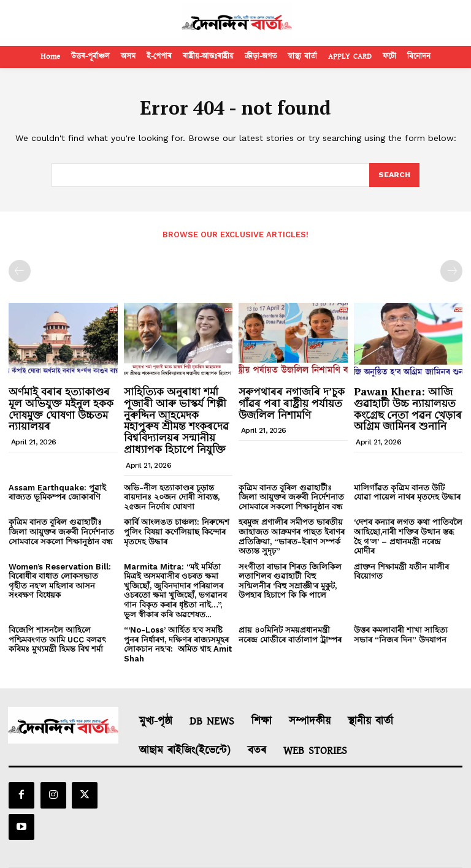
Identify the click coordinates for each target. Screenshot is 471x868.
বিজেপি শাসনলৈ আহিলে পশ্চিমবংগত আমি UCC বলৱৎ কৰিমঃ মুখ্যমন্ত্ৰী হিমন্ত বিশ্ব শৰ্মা (57, 639)
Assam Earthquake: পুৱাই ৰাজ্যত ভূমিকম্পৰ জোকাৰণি (57, 491)
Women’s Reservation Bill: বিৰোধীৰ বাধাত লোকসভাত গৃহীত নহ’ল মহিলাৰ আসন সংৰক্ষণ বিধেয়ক (60, 580)
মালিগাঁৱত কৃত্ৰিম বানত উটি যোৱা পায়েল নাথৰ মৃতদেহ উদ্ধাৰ (407, 491)
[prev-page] (20, 270)
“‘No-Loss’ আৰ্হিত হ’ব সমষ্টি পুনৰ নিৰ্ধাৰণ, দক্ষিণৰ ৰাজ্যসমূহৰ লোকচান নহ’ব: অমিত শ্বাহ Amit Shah (178, 644)
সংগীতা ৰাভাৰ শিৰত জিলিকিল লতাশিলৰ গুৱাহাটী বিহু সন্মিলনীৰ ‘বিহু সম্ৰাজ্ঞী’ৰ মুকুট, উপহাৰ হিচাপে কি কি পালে (290, 580)
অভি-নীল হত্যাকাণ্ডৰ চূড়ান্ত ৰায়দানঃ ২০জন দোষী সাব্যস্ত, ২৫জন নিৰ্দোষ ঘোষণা (172, 496)
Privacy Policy (271, 845)
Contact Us (330, 845)
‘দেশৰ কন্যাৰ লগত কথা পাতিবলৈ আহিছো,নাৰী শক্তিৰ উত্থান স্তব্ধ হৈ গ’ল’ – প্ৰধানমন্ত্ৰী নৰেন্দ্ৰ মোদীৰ (408, 536)
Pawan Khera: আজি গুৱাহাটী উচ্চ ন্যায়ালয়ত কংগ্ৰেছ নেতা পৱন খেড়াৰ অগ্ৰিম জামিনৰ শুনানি (408, 408)
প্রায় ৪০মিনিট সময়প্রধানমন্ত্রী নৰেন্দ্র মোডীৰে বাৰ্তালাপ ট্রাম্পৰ (290, 634)
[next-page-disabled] (451, 270)
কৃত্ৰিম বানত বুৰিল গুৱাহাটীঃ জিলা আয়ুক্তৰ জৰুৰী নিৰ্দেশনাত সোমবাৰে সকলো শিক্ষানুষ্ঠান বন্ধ (291, 496)
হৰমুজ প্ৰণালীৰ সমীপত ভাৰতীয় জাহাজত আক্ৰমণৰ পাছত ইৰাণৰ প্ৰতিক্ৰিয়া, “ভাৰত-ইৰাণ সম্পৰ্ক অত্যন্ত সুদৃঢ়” (292, 536)
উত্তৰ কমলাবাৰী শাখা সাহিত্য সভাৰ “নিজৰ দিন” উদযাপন (401, 634)
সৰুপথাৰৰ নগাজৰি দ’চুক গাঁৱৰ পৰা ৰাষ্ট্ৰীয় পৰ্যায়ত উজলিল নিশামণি (292, 402)
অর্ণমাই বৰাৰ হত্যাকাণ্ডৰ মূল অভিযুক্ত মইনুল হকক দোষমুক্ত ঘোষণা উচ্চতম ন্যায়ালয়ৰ (61, 408)
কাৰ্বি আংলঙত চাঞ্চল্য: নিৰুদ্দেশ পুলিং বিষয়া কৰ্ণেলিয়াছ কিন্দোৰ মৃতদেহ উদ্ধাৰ (177, 531)
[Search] (394, 175)
